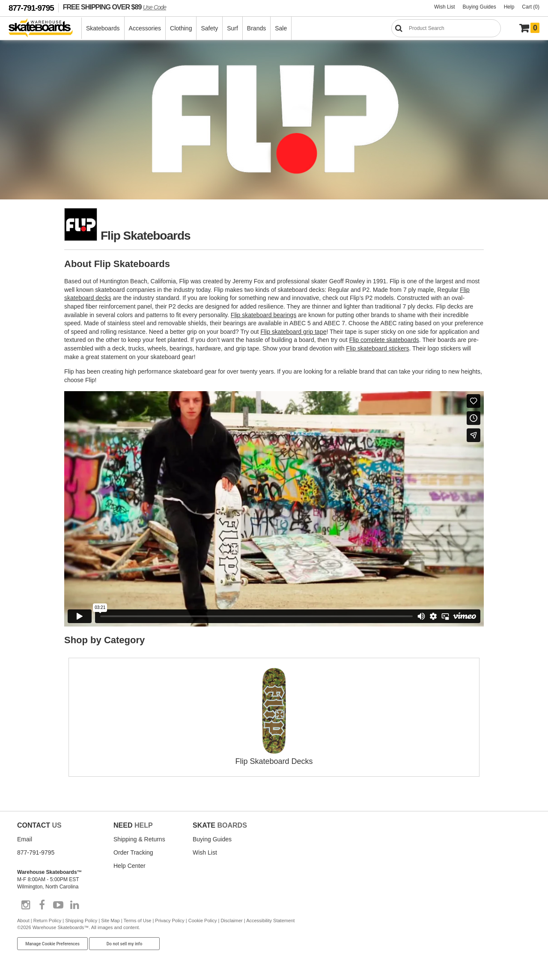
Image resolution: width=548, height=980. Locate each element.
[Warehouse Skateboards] (45, 28)
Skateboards (103, 28)
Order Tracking (133, 852)
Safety (209, 28)
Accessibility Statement (270, 921)
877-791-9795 (31, 8)
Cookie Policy (203, 921)
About (23, 921)
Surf (232, 28)
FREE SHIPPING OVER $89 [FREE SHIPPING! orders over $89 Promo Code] (115, 7)
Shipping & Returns (139, 839)
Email (25, 839)
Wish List (445, 7)
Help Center (130, 866)
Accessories (145, 28)
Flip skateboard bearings (264, 315)
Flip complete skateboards (384, 340)
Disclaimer (231, 921)
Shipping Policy (81, 921)
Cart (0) (531, 7)
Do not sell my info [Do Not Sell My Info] (125, 944)
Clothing (181, 28)
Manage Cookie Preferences (52, 944)
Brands (256, 28)
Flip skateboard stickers (377, 348)
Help (509, 7)
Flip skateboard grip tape (293, 332)
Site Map (110, 921)
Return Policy (47, 921)
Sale (281, 28)
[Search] (446, 28)
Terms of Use (138, 921)
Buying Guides (479, 7)
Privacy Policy (170, 921)
